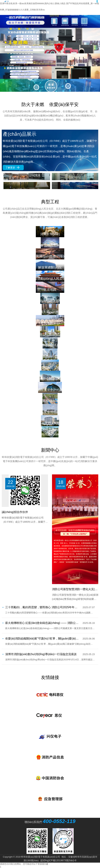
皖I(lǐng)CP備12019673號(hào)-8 (58, 860)
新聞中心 (50, 450)
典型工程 (50, 202)
